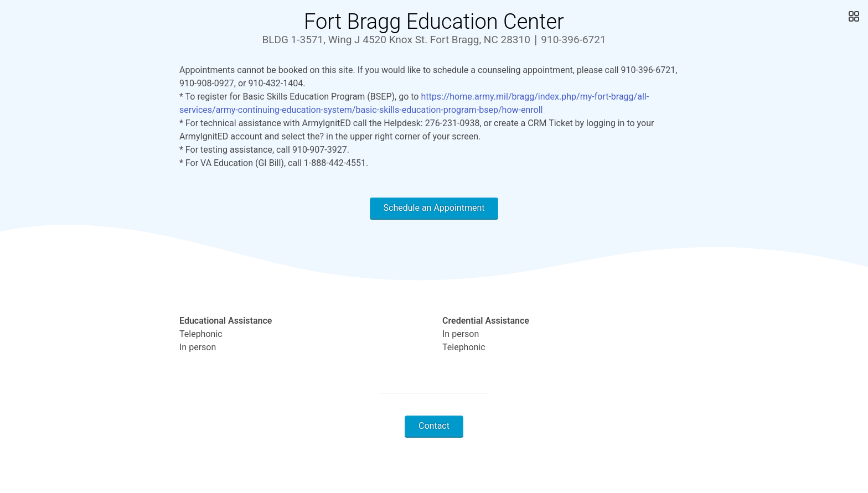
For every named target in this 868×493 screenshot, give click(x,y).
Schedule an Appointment (434, 208)
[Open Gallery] (853, 17)
